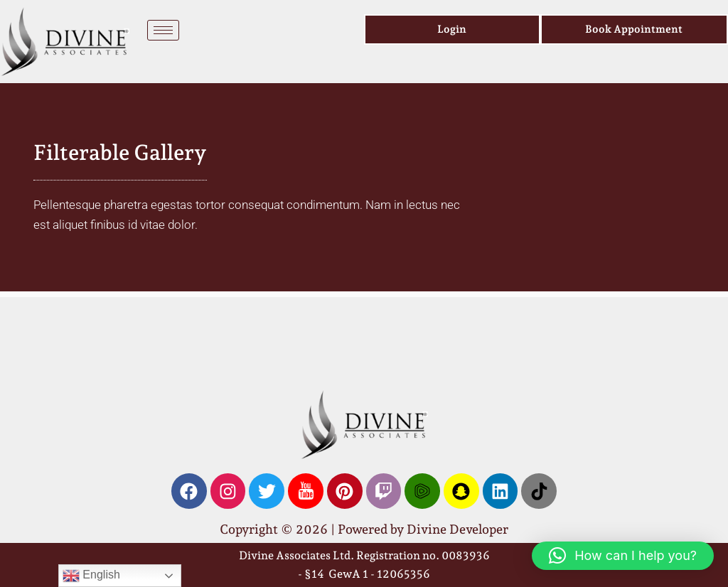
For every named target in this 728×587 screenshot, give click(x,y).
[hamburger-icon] (163, 30)
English (91, 576)
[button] (623, 556)
